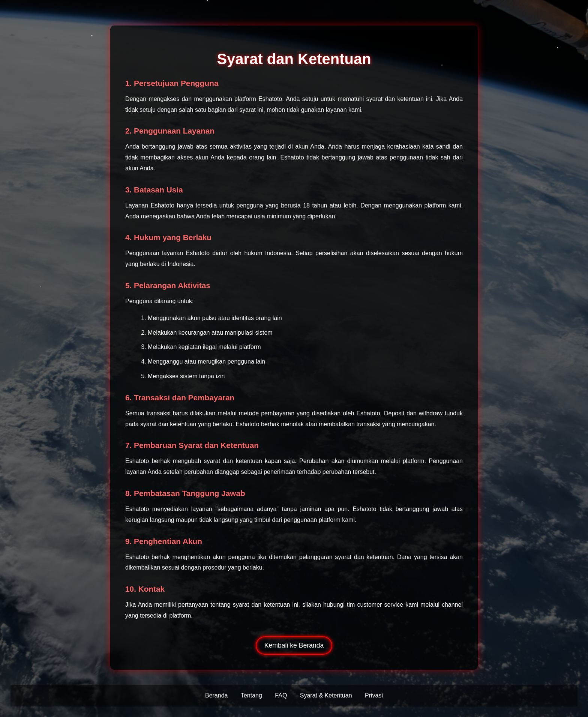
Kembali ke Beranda (294, 645)
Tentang (251, 695)
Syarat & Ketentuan (326, 695)
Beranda (217, 695)
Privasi (374, 695)
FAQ (281, 695)
